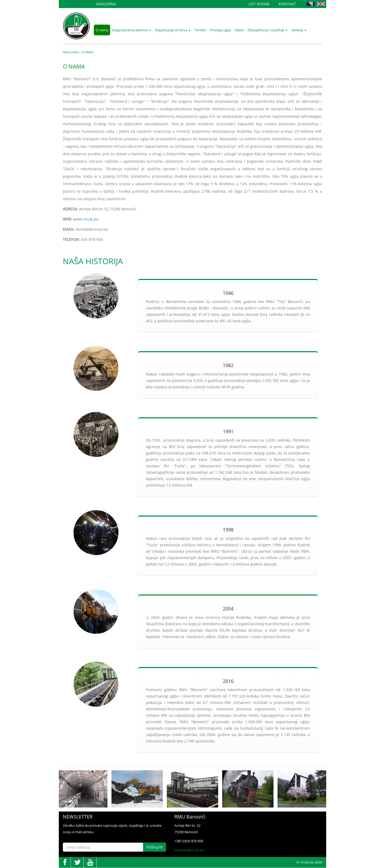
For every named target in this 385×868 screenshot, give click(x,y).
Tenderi (200, 30)
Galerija (299, 30)
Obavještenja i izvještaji (268, 30)
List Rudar (259, 4)
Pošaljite (155, 847)
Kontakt (287, 4)
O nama (102, 30)
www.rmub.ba (86, 219)
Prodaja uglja (220, 30)
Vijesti (239, 30)
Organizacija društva (173, 30)
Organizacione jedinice (132, 30)
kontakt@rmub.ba (189, 850)
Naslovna (106, 4)
